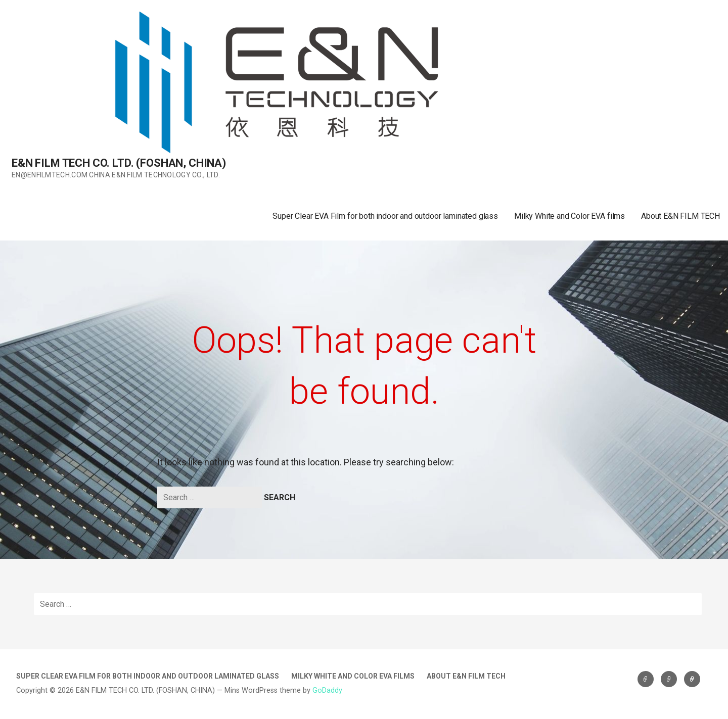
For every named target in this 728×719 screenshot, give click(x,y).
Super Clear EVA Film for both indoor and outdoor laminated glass (385, 216)
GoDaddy (327, 690)
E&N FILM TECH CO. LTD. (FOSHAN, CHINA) (119, 163)
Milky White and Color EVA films (570, 216)
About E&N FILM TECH (680, 216)
